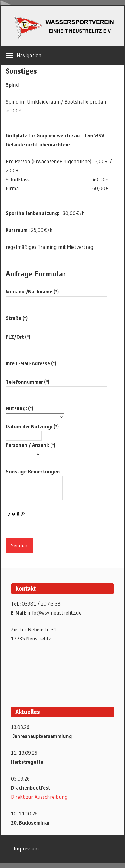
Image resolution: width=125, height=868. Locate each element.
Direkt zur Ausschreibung (39, 797)
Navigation (29, 55)
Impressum (26, 848)
